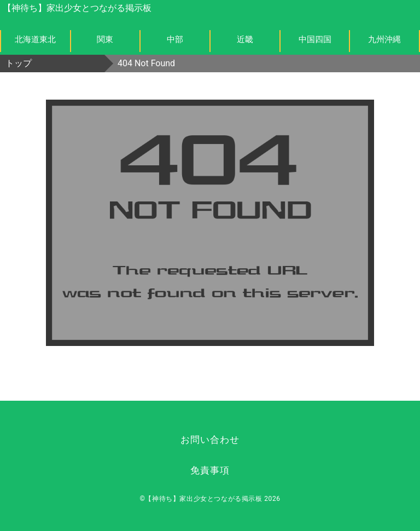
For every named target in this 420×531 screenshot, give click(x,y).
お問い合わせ (210, 440)
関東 (105, 39)
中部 (175, 39)
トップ (19, 63)
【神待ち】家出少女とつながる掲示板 (77, 8)
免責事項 (210, 470)
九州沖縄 (384, 39)
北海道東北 (35, 39)
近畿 (245, 39)
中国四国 (315, 39)
